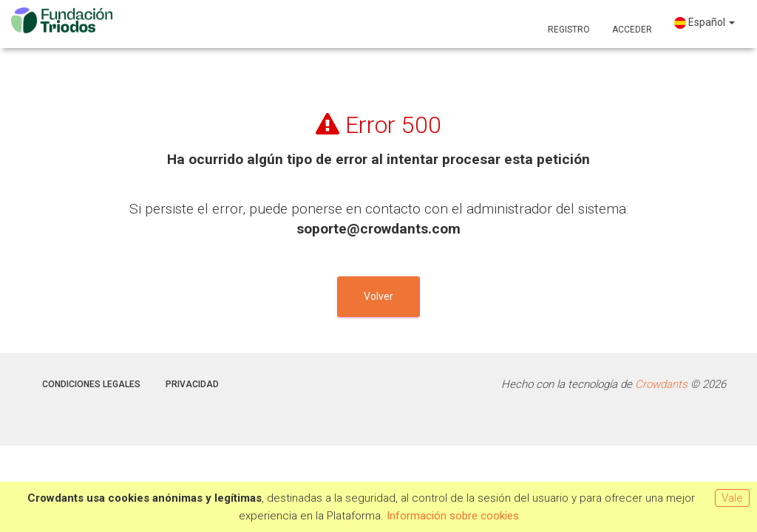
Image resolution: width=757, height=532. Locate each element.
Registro (569, 30)
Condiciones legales (91, 384)
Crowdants (661, 384)
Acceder (632, 30)
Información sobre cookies (453, 516)
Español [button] (705, 23)
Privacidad (192, 384)
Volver (378, 296)
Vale (732, 498)
